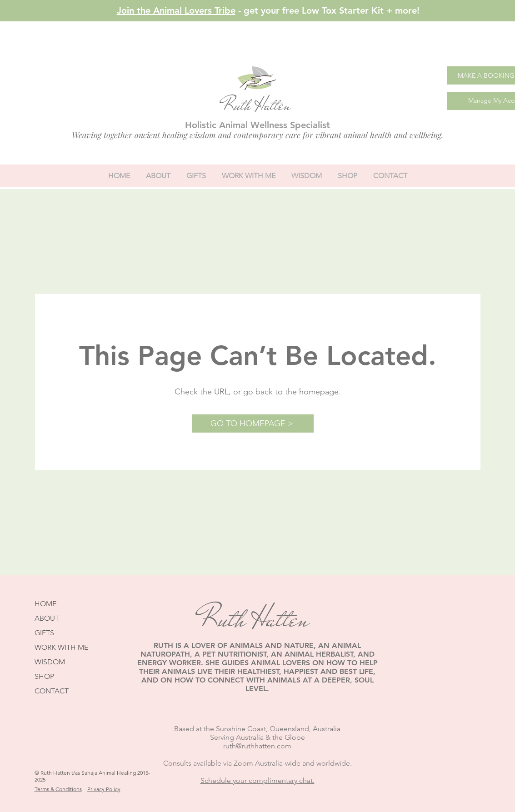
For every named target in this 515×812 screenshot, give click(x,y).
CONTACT (52, 691)
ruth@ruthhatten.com (257, 746)
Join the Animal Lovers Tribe (176, 10)
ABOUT (47, 618)
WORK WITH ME (61, 647)
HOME (45, 604)
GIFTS (44, 633)
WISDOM (50, 662)
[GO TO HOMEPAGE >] (253, 423)
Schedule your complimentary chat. (257, 780)
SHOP (44, 676)
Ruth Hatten (256, 105)
